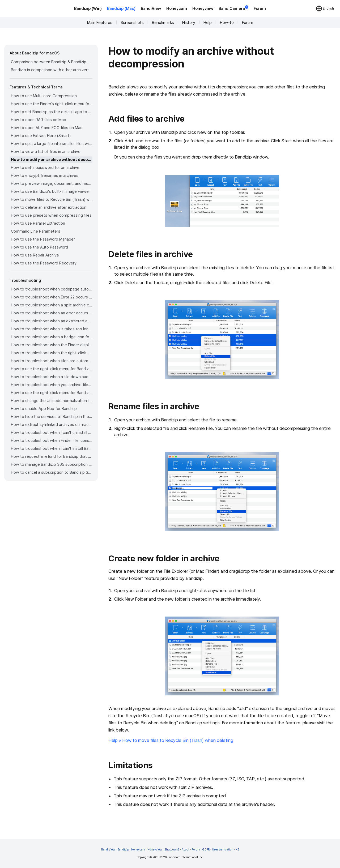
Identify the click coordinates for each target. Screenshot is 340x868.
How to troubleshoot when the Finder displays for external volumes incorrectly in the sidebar (52, 345)
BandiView (151, 8)
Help (208, 23)
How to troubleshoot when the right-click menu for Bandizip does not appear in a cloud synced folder (52, 353)
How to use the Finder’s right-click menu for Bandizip (52, 104)
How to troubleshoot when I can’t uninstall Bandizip (52, 433)
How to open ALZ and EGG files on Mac (47, 128)
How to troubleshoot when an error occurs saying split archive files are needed (52, 313)
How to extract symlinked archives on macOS (52, 425)
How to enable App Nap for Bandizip (44, 409)
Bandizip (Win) (88, 8)
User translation (223, 850)
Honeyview (203, 8)
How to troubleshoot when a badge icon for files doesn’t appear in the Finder (52, 337)
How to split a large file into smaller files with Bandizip (52, 144)
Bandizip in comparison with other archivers (50, 70)
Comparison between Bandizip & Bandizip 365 (52, 62)
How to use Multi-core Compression (44, 96)
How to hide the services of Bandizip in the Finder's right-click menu (52, 417)
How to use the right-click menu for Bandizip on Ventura (52, 369)
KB (237, 850)
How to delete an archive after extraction (49, 207)
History (189, 23)
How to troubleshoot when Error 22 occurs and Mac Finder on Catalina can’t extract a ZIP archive (52, 297)
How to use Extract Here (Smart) (41, 136)
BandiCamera (233, 8)
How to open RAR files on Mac (38, 120)
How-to (227, 23)
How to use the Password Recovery (44, 263)
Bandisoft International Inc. (186, 857)
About (186, 850)
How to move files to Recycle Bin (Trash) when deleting (52, 199)
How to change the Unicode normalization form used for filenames (52, 401)
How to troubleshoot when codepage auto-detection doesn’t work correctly (52, 289)
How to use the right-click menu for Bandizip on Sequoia (52, 393)
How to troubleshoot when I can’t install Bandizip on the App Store (52, 448)
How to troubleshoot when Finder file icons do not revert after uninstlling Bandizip (52, 441)
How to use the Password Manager (43, 239)
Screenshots (132, 23)
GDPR (206, 850)
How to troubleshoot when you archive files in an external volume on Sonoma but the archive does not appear (52, 385)
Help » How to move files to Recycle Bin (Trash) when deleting (171, 740)
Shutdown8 (172, 850)
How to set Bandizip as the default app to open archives (52, 112)
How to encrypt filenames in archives (45, 176)
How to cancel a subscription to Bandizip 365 (52, 472)
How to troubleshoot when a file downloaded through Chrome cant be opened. (52, 377)
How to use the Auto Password (39, 247)
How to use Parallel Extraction (38, 223)
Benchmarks (163, 23)
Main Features (100, 23)
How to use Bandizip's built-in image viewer (50, 191)
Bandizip (123, 850)
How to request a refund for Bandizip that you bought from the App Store (52, 456)
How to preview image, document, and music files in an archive (52, 183)
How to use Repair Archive (35, 255)
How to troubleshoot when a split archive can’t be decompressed (52, 305)
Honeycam (177, 8)
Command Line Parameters (36, 231)
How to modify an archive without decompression (52, 160)
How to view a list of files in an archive (46, 152)
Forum (260, 8)
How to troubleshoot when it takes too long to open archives (52, 329)
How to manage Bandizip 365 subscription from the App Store (52, 464)
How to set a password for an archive (45, 168)
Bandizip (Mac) (121, 8)
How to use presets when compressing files (51, 215)
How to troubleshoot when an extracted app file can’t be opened (52, 321)
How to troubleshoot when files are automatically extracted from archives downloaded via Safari (52, 361)
